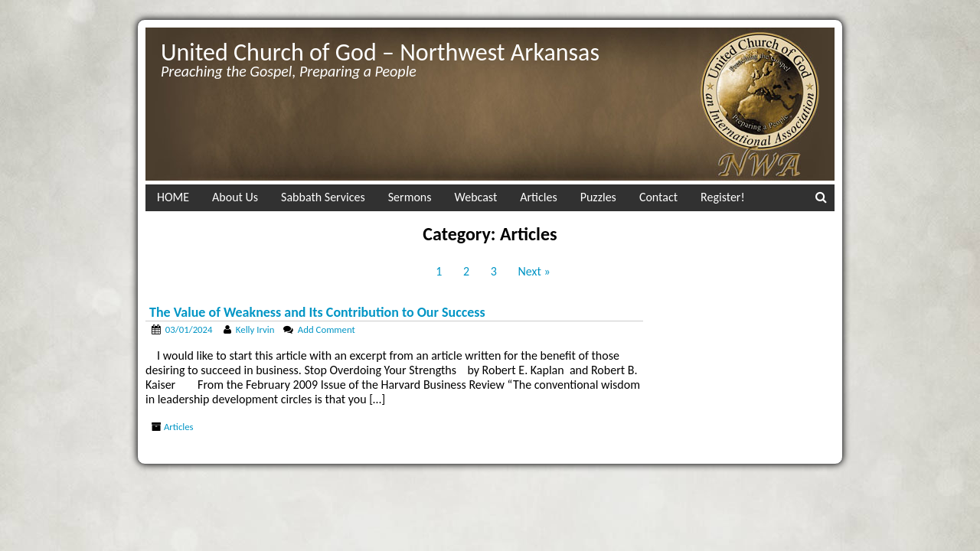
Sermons (410, 197)
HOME (173, 197)
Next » (534, 271)
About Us (235, 197)
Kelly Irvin (255, 329)
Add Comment (327, 329)
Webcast (476, 197)
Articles (538, 197)
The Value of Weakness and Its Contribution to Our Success (317, 312)
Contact (658, 197)
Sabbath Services (323, 197)
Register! (723, 197)
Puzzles (598, 197)
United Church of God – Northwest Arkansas (380, 52)
